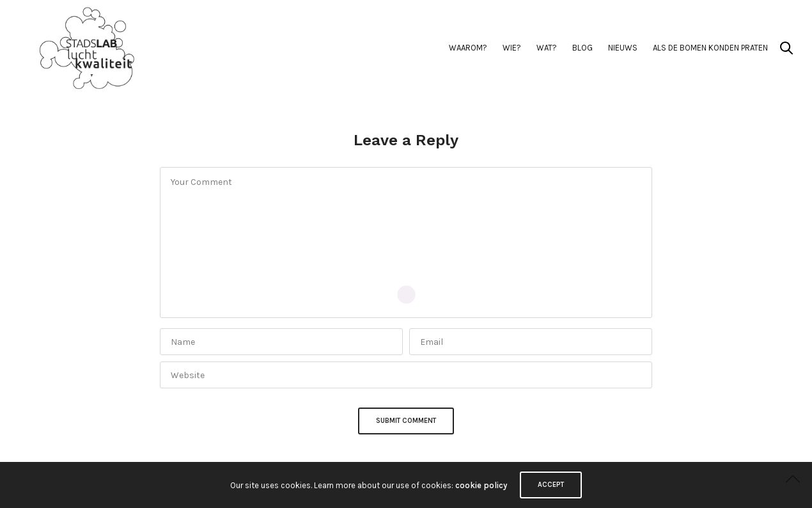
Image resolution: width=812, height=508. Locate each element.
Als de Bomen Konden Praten (710, 48)
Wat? (547, 48)
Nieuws (623, 48)
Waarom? (468, 48)
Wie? (512, 48)
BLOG (582, 48)
